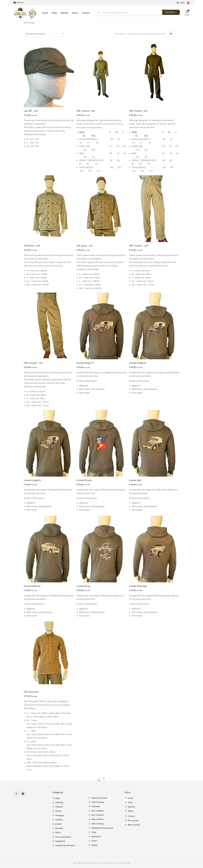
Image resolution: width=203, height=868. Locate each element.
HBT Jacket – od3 (32, 246)
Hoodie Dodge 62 (138, 363)
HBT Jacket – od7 (85, 246)
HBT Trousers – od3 (139, 246)
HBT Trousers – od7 (33, 363)
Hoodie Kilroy (83, 586)
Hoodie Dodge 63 (32, 480)
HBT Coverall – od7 (138, 111)
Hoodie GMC (135, 480)
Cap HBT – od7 (31, 111)
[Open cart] (187, 13)
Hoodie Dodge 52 (85, 363)
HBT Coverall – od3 (86, 111)
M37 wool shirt (31, 692)
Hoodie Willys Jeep (138, 586)
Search (170, 12)
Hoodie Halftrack (32, 586)
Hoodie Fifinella (84, 480)
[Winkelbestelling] (45, 34)
